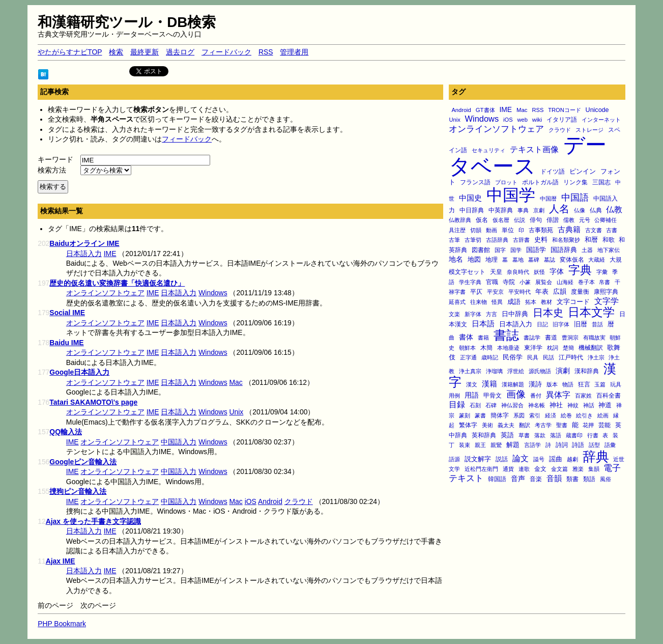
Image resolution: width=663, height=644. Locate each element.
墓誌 (550, 260)
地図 (474, 259)
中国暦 (548, 199)
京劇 (539, 210)
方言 (492, 314)
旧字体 (561, 324)
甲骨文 (493, 396)
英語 (507, 435)
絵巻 (566, 415)
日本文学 (591, 312)
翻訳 (525, 425)
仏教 (614, 209)
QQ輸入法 (66, 432)
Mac (522, 110)
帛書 (604, 282)
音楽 (536, 479)
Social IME (67, 313)
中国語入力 (179, 442)
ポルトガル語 (540, 182)
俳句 (536, 220)
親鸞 (496, 445)
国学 (516, 250)
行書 (593, 435)
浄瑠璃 (494, 371)
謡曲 (556, 459)
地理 (492, 259)
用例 (454, 396)
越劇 (572, 459)
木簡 (486, 347)
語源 (454, 459)
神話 (589, 405)
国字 (500, 250)
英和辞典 (484, 435)
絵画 (603, 415)
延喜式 (457, 302)
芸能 (604, 425)
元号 (585, 220)
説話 (502, 459)
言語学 (532, 445)
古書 (612, 230)
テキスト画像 (534, 149)
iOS (508, 120)
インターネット (601, 120)
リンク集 (575, 182)
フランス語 (475, 182)
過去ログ (180, 52)
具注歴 (457, 230)
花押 (588, 425)
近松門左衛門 (481, 469)
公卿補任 (606, 220)
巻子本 (586, 282)
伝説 (520, 220)
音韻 (554, 478)
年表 (542, 291)
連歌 (524, 469)
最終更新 (145, 52)
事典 (523, 210)
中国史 (470, 198)
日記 (542, 324)
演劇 (563, 371)
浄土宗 (596, 357)
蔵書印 (574, 435)
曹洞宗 (570, 338)
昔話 (597, 324)
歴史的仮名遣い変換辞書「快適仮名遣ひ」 (117, 283)
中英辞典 (501, 210)
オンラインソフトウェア (496, 129)
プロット (506, 182)
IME (506, 109)
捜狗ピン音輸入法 (78, 491)
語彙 (610, 445)
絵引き (584, 415)
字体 (557, 271)
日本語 (483, 324)
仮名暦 (501, 220)
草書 (524, 435)
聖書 (562, 425)
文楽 (454, 314)
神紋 (573, 405)
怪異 (497, 302)
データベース (528, 156)
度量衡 (580, 292)
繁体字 (468, 425)
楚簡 (568, 348)
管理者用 (294, 52)
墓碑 (534, 260)
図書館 (481, 250)
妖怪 (539, 272)
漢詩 (535, 384)
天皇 (496, 272)
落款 (540, 435)
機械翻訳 (591, 348)
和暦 (591, 240)
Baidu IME (66, 343)
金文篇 (559, 469)
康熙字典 (606, 292)
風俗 (606, 479)
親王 (480, 445)
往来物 (479, 302)
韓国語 (497, 479)
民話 (549, 357)
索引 (535, 415)
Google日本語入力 (79, 372)
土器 (587, 250)
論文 (521, 458)
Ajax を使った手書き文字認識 (93, 521)
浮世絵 (516, 371)
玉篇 (600, 384)
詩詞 (562, 445)
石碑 (491, 405)
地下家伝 (609, 250)
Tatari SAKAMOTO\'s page (93, 402)
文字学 (607, 301)
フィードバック (226, 52)
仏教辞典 (460, 220)
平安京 (495, 292)
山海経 (565, 282)
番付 (536, 396)
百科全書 (609, 395)
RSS (266, 52)
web (522, 120)
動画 (492, 230)
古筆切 (473, 240)
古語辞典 (497, 240)
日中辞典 (515, 314)
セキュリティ (488, 150)
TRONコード (565, 110)
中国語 (575, 198)
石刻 (475, 405)
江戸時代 (571, 357)
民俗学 (513, 357)
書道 (551, 338)
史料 (541, 240)
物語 (568, 384)
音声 (518, 479)
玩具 (616, 384)
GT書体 (485, 110)
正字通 (468, 357)
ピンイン (583, 172)
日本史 (548, 313)
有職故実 (594, 338)
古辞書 (521, 240)
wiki (537, 119)
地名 (456, 259)
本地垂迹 (508, 348)
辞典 (596, 457)
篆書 (480, 415)
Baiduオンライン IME (84, 243)
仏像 (580, 210)
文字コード (573, 302)
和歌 (609, 240)
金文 (540, 469)
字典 (580, 270)
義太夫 (506, 425)
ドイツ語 (553, 172)
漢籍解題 (513, 384)
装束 (465, 445)
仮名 (482, 220)
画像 (516, 394)
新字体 (473, 314)
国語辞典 (564, 250)
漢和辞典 (587, 371)
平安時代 (520, 292)
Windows (482, 119)
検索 (116, 52)
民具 (533, 357)
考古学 (543, 425)
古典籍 (569, 230)
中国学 (511, 195)
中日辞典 (472, 210)
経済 (551, 415)
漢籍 (489, 384)
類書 (572, 479)
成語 (514, 302)
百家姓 (583, 396)
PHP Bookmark (62, 624)
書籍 (483, 338)
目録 (457, 404)
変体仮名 (572, 260)
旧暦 (581, 324)
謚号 (539, 459)
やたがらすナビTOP (70, 52)
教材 (546, 302)
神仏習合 (512, 405)
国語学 (536, 250)
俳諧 (553, 220)
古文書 (594, 230)
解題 (513, 445)
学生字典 (470, 282)
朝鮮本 (467, 348)
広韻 (560, 292)
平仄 (476, 291)
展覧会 (544, 282)
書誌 (506, 335)
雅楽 (578, 469)
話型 (594, 445)
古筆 (454, 240)
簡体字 (500, 415)
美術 (487, 425)
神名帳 (537, 405)
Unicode (597, 110)
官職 (492, 282)
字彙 (602, 272)
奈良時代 (518, 272)
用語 (472, 395)
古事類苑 (541, 230)
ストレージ (589, 130)
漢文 (472, 384)
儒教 (569, 220)
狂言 (584, 384)
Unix (454, 120)
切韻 (476, 230)
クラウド (560, 130)
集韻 (594, 469)
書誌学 (532, 338)
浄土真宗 (470, 371)
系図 (519, 415)
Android (461, 110)
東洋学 (533, 347)
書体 (466, 337)
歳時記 (490, 357)
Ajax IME (61, 561)
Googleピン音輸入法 (83, 462)
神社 (556, 405)
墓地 (518, 260)
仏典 (596, 210)
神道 (605, 405)
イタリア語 (562, 120)
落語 (556, 435)
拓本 (531, 302)
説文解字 (478, 459)
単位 (508, 230)
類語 (589, 479)
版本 (552, 384)
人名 (559, 209)
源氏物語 (540, 371)
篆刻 (465, 415)
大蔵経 (597, 260)
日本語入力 (516, 324)
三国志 (601, 182)
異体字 (558, 395)
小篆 (525, 282)
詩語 (578, 445)
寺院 (509, 282)
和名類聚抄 (566, 240)
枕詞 (553, 348)
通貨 (508, 469)
